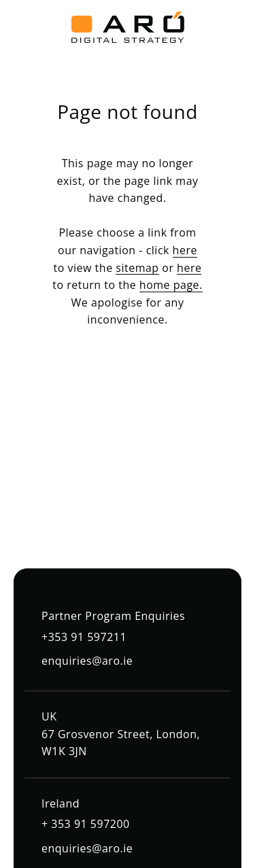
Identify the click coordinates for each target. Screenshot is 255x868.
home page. (171, 285)
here (185, 250)
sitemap (137, 268)
